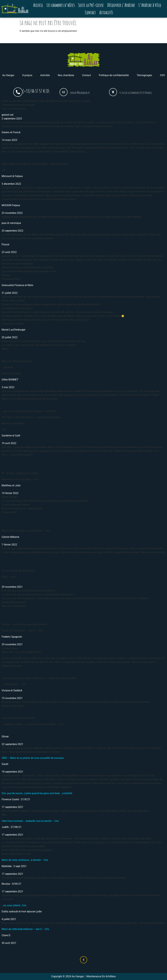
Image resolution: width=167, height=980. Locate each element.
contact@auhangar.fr (80, 93)
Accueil (38, 5)
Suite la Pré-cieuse (91, 5)
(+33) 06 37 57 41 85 (36, 91)
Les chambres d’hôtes (61, 5)
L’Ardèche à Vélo (150, 5)
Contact (90, 12)
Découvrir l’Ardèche (121, 5)
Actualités (106, 12)
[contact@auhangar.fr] (64, 92)
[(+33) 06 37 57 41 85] (18, 92)
